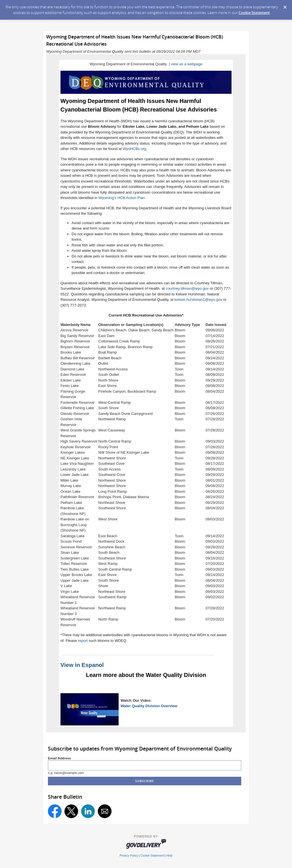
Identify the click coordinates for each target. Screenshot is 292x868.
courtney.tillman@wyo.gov (187, 288)
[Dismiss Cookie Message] (285, 5)
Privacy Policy (129, 856)
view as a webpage (187, 64)
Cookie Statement (254, 13)
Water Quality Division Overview (149, 706)
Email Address (59, 758)
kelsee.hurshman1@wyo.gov (198, 300)
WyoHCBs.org (134, 149)
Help (169, 856)
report (83, 641)
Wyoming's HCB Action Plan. (122, 198)
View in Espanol (82, 665)
